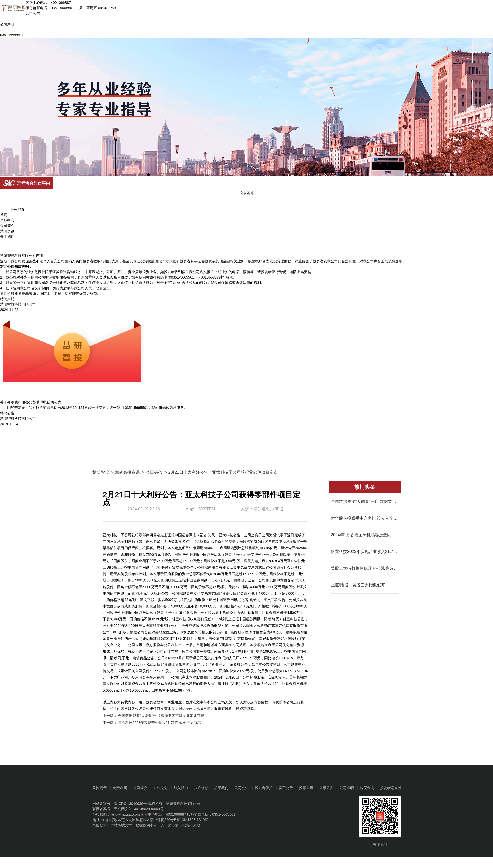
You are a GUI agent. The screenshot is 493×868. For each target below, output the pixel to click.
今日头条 (154, 472)
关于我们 (7, 236)
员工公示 (286, 788)
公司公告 (242, 788)
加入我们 (181, 788)
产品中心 (7, 220)
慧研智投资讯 (127, 472)
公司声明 (347, 788)
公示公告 (326, 788)
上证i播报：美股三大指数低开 (358, 585)
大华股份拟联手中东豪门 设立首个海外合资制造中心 (365, 518)
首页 (4, 215)
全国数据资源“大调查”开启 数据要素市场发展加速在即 (161, 716)
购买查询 (367, 788)
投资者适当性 (391, 788)
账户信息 (201, 788)
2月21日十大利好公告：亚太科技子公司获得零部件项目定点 (223, 472)
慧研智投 (101, 472)
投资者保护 (264, 788)
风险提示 (100, 788)
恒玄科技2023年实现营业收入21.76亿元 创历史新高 (159, 723)
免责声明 (120, 788)
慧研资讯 (7, 231)
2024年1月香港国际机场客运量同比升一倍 (365, 535)
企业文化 (160, 788)
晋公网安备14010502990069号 (139, 809)
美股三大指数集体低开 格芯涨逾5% (363, 568)
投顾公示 (306, 788)
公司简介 (7, 226)
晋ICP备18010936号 (130, 804)
